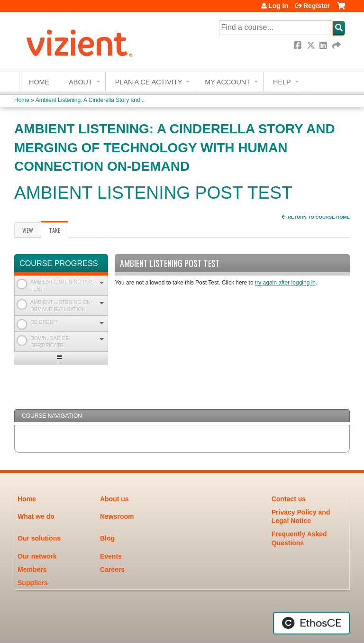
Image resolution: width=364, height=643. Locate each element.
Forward (337, 45)
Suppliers (33, 583)
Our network (37, 556)
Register (317, 6)
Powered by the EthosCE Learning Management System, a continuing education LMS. (311, 623)
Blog (107, 538)
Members (32, 570)
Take (59, 232)
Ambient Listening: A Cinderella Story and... (90, 100)
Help (282, 82)
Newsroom (117, 516)
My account (227, 82)
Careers (112, 570)
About (81, 82)
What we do (36, 516)
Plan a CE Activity (149, 82)
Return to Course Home (319, 217)
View (28, 230)
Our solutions (39, 538)
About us (114, 499)
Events (111, 556)
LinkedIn (324, 45)
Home (39, 82)
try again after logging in (285, 283)
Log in (278, 6)
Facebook (299, 45)
